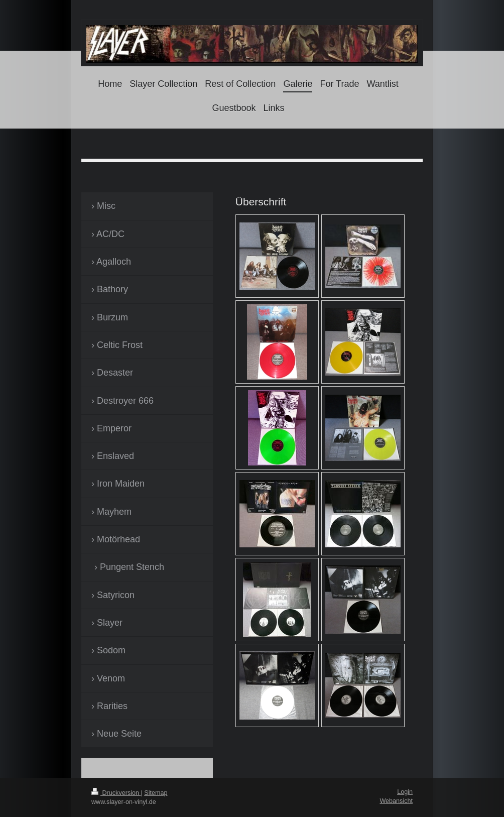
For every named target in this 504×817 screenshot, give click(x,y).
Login (405, 792)
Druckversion (116, 793)
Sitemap (156, 793)
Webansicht (396, 801)
